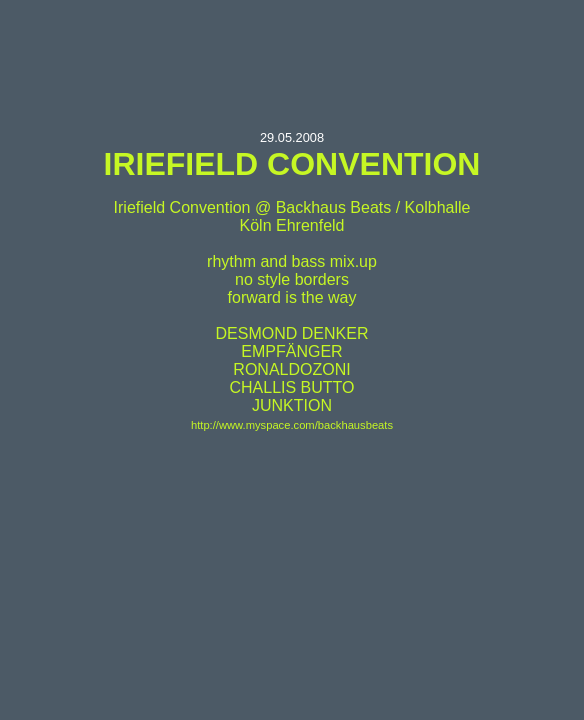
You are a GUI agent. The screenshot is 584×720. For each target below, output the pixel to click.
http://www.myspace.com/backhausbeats (292, 425)
